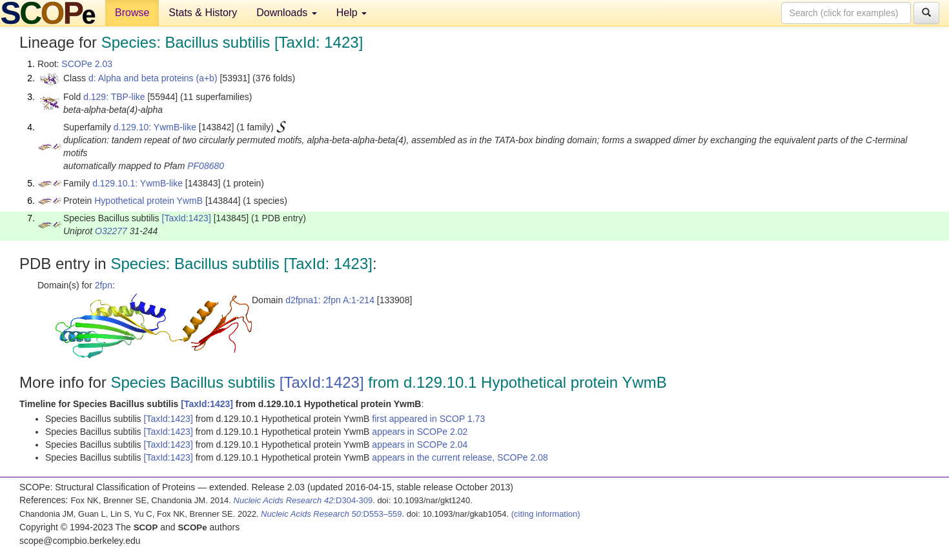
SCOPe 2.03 (87, 64)
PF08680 (206, 166)
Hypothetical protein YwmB (148, 201)
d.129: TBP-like (114, 97)
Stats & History (203, 13)
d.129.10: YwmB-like (155, 127)
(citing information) (546, 514)
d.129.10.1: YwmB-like (138, 183)
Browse (132, 13)
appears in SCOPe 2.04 (420, 445)
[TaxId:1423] (187, 218)
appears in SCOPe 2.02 (420, 432)
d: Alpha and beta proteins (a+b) (153, 78)
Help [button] (352, 13)
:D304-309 (303, 500)
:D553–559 (332, 514)
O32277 (111, 231)
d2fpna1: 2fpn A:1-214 (330, 300)
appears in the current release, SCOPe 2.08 (460, 457)
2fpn (104, 285)
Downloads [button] (287, 13)
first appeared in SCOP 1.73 (428, 419)
